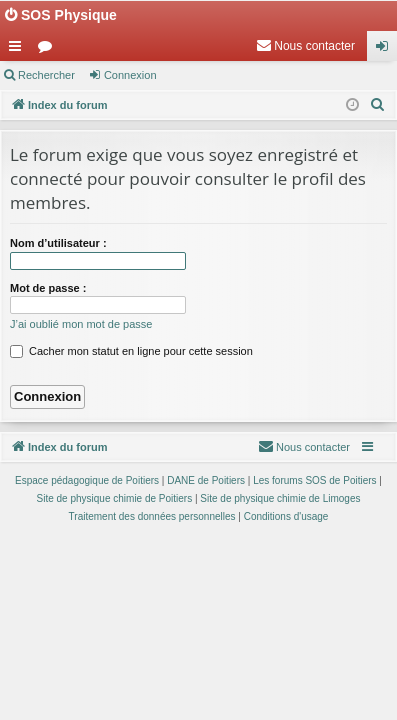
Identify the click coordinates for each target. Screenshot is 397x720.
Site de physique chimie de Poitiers (115, 498)
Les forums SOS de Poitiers (314, 480)
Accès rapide (19, 50)
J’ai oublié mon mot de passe (81, 324)
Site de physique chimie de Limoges (280, 498)
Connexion (130, 75)
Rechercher (46, 75)
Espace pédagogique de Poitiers (87, 480)
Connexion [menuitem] (386, 50)
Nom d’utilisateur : (58, 243)
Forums (49, 50)
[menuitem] (305, 46)
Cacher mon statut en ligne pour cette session (131, 351)
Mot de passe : (48, 288)
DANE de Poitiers (206, 480)
